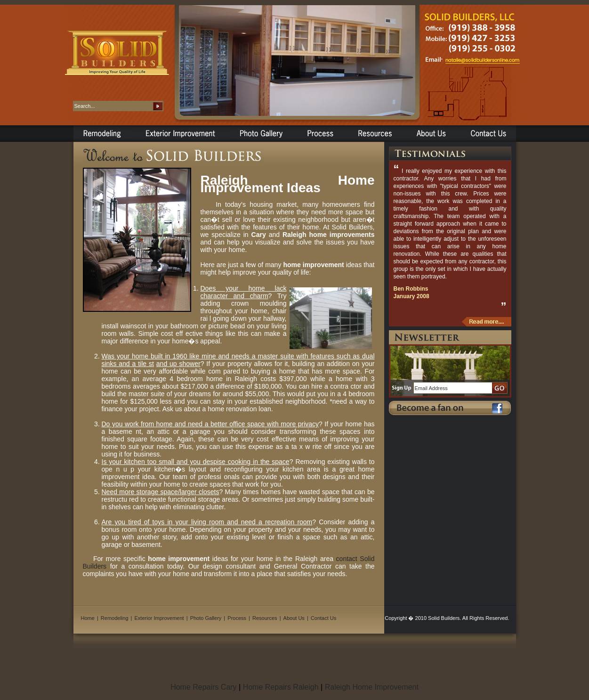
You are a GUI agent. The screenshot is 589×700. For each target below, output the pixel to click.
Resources (265, 618)
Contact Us (323, 618)
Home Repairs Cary (203, 687)
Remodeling (115, 618)
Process (237, 618)
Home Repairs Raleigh (281, 687)
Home (88, 618)
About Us (294, 618)
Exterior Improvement (159, 618)
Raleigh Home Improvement (372, 687)
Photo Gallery (206, 618)
